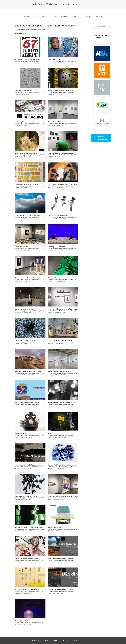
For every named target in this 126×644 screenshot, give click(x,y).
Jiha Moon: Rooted (21, 434)
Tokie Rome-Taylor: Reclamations (26, 153)
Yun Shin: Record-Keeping (24, 91)
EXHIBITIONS (38, 4)
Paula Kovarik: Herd (22, 247)
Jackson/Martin (40, 16)
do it (49, 434)
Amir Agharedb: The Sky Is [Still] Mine (28, 216)
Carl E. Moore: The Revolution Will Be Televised (63, 184)
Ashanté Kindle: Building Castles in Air (61, 91)
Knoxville (88, 16)
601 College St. (78, 93)
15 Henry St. (44, 124)
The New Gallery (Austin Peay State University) (27, 61)
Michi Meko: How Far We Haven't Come (61, 590)
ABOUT (58, 5)
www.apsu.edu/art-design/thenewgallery (27, 29)
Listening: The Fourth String (57, 247)
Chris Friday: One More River (57, 216)
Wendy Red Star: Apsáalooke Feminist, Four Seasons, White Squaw (70, 496)
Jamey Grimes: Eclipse (23, 621)
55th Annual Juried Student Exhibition (60, 153)
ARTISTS (49, 4)
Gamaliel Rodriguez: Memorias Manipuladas (62, 465)
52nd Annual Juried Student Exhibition (28, 403)
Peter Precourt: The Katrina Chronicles (61, 340)
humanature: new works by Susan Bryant (29, 465)
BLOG (75, 5)
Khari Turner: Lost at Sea (56, 60)
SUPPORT (67, 5)
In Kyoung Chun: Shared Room (25, 122)
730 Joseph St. (43, 29)
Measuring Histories (54, 527)
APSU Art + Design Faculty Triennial (27, 590)
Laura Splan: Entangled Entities (25, 340)
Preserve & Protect (54, 278)
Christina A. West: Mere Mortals (25, 278)
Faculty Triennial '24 (54, 122)
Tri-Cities (99, 16)
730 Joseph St (45, 155)
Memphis (27, 16)
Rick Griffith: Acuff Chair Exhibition (27, 184)
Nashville (64, 16)
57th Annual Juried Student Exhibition (28, 60)
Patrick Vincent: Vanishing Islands (26, 496)
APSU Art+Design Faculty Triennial (59, 371)
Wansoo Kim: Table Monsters (25, 309)
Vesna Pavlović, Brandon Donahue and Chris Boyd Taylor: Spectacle (70, 403)
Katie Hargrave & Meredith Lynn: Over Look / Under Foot (34, 371)
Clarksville (53, 16)
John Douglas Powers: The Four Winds (61, 559)
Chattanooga (76, 16)
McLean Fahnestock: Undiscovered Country (29, 527)
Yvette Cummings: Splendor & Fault (27, 559)
